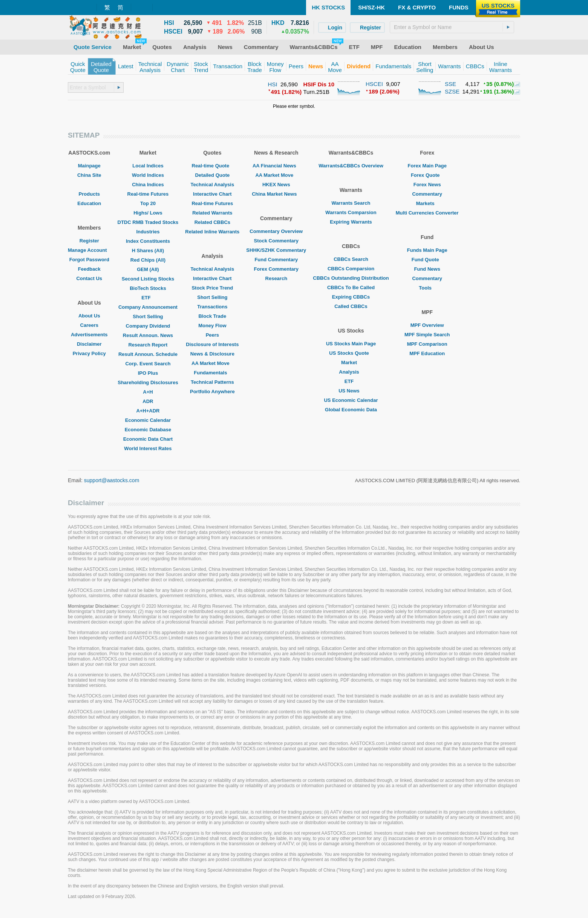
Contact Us (89, 278)
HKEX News (276, 185)
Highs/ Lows (148, 213)
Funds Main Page (427, 250)
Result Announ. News (148, 335)
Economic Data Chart (148, 439)
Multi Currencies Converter (427, 213)
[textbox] (452, 27)
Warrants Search (351, 203)
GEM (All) (148, 269)
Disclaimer (89, 344)
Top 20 (148, 203)
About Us (89, 316)
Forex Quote (427, 175)
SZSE (452, 91)
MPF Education (427, 353)
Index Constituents (148, 241)
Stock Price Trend (212, 288)
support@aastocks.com (112, 480)
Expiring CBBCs (351, 297)
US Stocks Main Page (351, 344)
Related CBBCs (212, 222)
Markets (427, 203)
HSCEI (374, 84)
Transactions (212, 307)
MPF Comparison (427, 344)
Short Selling (148, 316)
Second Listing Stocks (148, 279)
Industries (148, 232)
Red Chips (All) (148, 260)
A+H (148, 392)
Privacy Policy (89, 353)
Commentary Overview (276, 231)
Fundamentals (212, 373)
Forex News (427, 185)
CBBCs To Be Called (351, 287)
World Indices (148, 175)
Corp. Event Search (148, 364)
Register (89, 241)
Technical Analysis (213, 185)
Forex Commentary (276, 269)
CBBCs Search (351, 259)
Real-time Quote (213, 166)
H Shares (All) (148, 251)
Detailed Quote (212, 175)
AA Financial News (276, 166)
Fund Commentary (276, 260)
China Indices (148, 185)
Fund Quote (427, 260)
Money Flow (212, 326)
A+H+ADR (148, 411)
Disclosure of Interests (212, 344)
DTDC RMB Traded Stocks (148, 222)
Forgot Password (89, 260)
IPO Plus (148, 373)
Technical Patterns (212, 382)
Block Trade (212, 316)
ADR (148, 401)
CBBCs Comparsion (351, 269)
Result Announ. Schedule (148, 354)
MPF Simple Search (427, 335)
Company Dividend (148, 326)
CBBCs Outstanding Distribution (351, 278)
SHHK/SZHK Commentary (276, 250)
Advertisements (89, 335)
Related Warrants (212, 213)
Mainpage (89, 166)
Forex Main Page (427, 166)
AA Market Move (212, 363)
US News (351, 391)
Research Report (148, 345)
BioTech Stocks (148, 288)
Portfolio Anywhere (212, 392)
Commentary (427, 194)
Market (351, 362)
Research (276, 278)
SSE (450, 84)
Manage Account (89, 250)
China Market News (276, 194)
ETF (148, 298)
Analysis (351, 372)
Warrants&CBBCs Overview (351, 166)
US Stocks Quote (351, 353)
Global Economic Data (351, 410)
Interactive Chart (212, 194)
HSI (273, 84)
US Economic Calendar (351, 400)
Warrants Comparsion (351, 212)
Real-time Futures (148, 194)
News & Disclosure (212, 354)
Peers (212, 335)
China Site (89, 175)
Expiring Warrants (351, 222)
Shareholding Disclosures (148, 382)
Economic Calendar (148, 420)
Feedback (89, 269)
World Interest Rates (148, 448)
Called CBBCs (351, 306)
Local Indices (148, 166)
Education (89, 203)
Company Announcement (148, 307)
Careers (89, 325)
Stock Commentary (276, 241)
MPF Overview (427, 325)
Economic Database (148, 430)
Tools (427, 288)
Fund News (427, 269)
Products (89, 194)
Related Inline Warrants (212, 232)
